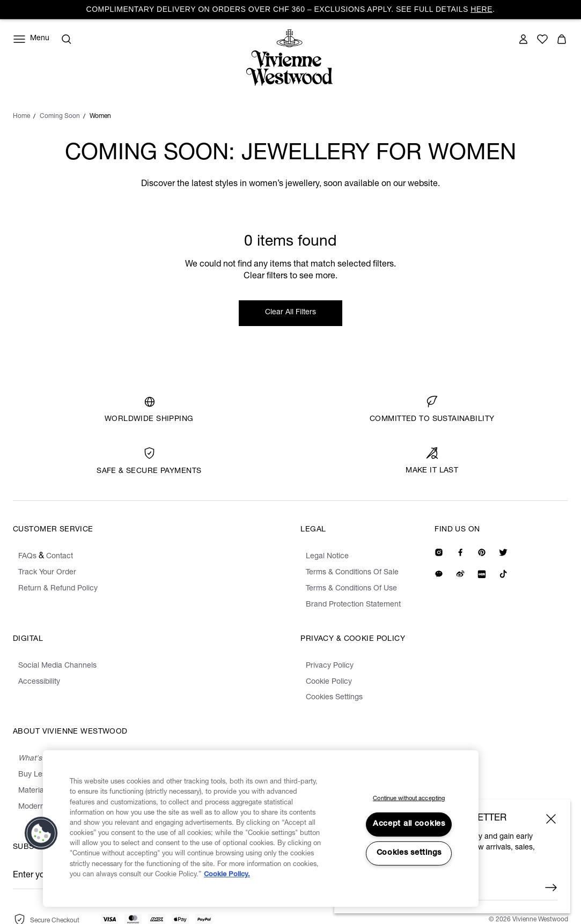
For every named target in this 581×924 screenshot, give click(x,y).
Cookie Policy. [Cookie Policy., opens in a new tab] (227, 875)
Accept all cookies (409, 824)
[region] (261, 829)
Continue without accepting (409, 799)
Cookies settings (409, 853)
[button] (41, 833)
